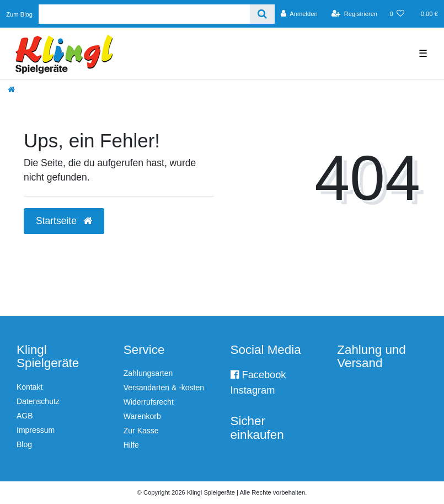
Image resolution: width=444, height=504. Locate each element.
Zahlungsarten (148, 373)
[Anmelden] (299, 14)
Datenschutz (38, 401)
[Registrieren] (354, 14)
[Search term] (144, 14)
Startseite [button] (64, 221)
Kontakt (30, 387)
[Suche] (262, 14)
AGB (25, 416)
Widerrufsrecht (149, 402)
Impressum (36, 430)
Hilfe (131, 445)
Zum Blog (19, 14)
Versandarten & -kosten (164, 388)
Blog (24, 444)
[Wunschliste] (397, 14)
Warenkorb (142, 416)
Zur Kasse (141, 431)
